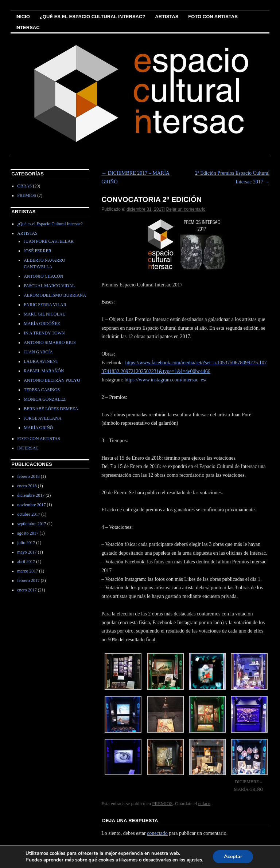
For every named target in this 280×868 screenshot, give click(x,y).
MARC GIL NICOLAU (45, 314)
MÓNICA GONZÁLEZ (45, 399)
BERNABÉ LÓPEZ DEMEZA (51, 409)
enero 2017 (27, 590)
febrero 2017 (28, 580)
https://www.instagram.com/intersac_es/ (166, 380)
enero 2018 (27, 486)
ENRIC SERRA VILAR (45, 305)
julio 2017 (26, 543)
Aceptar (233, 857)
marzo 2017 (28, 571)
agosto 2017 (28, 533)
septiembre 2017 (32, 524)
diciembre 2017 (31, 495)
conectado (157, 833)
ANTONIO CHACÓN (43, 276)
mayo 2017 (27, 552)
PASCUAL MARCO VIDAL (49, 286)
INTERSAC (27, 27)
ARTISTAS (167, 17)
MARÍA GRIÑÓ (38, 428)
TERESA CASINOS (42, 390)
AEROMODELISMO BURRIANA (55, 295)
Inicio (23, 17)
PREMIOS (162, 803)
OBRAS (24, 186)
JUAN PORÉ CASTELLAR (49, 241)
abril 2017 (26, 562)
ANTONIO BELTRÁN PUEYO (52, 380)
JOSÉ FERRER (38, 251)
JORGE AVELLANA (42, 418)
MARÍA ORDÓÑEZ (42, 324)
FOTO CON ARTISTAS (213, 17)
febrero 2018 (28, 476)
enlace (204, 803)
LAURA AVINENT (41, 361)
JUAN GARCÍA (38, 352)
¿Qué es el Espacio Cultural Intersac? (92, 17)
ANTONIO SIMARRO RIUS (50, 342)
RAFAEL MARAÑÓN (44, 371)
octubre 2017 (29, 514)
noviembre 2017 (31, 505)
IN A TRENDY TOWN (44, 333)
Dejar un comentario (186, 209)
